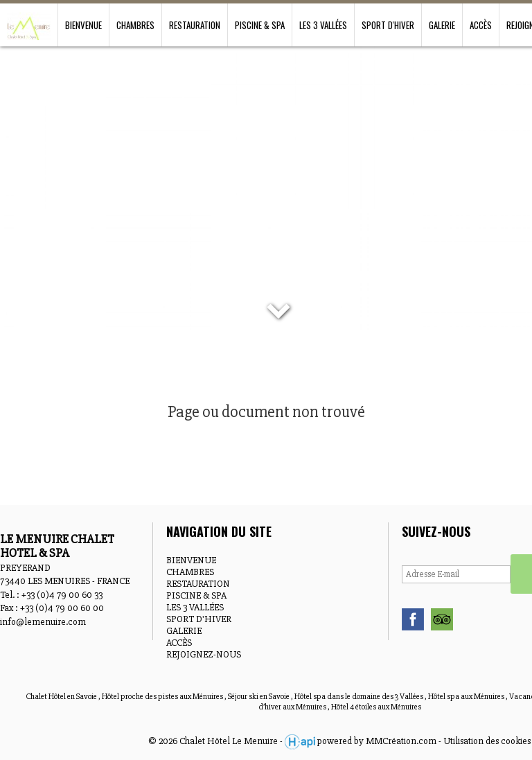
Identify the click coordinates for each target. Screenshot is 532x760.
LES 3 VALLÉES (323, 25)
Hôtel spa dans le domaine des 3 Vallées (360, 697)
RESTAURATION (195, 25)
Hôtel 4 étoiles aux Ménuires (376, 707)
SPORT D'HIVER (388, 25)
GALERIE (442, 25)
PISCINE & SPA (260, 25)
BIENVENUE (83, 25)
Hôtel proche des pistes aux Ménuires (163, 697)
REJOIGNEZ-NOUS (204, 654)
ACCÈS (481, 25)
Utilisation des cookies (487, 741)
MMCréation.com (401, 741)
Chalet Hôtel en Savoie (62, 697)
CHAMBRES (135, 25)
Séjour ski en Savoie (259, 697)
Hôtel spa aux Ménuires (467, 697)
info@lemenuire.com (43, 622)
